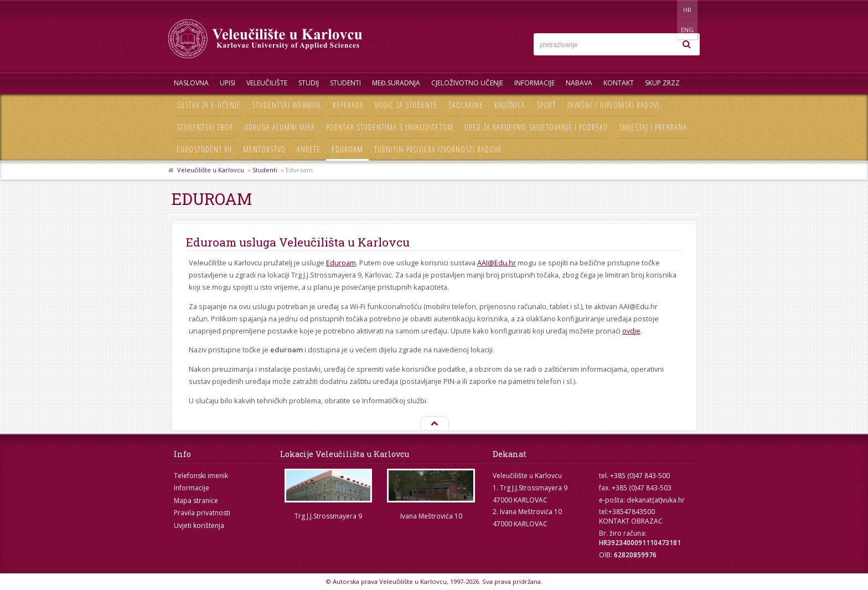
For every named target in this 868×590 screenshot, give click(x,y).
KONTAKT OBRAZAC (631, 521)
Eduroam (347, 149)
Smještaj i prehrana (653, 127)
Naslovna (191, 83)
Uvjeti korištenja (199, 525)
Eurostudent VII (204, 149)
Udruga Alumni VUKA (280, 127)
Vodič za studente (406, 105)
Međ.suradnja (396, 83)
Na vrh (434, 424)
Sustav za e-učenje (209, 105)
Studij (309, 83)
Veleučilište (267, 83)
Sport (546, 105)
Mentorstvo (264, 149)
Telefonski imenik (201, 476)
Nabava (579, 83)
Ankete (309, 149)
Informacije (534, 83)
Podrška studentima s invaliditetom (390, 127)
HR (666, 10)
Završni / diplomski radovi (613, 105)
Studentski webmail (287, 105)
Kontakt (619, 83)
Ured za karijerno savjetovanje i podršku (536, 127)
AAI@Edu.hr (497, 263)
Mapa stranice (196, 501)
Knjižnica (510, 105)
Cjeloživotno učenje (467, 83)
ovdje (631, 331)
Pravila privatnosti (202, 513)
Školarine (466, 105)
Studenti (345, 83)
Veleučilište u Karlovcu (211, 170)
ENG (688, 10)
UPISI (228, 83)
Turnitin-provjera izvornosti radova (438, 149)
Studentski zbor (205, 127)
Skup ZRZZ (662, 83)
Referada (348, 105)
